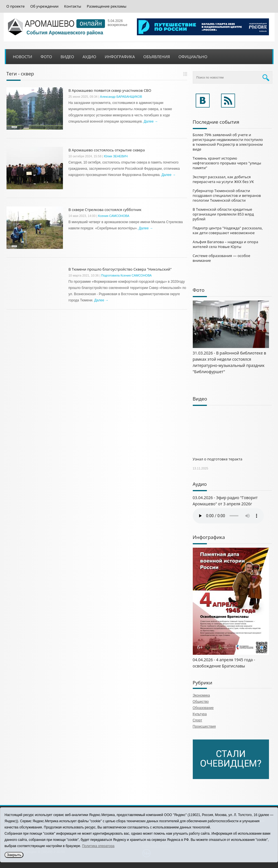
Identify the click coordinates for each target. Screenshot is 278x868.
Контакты (73, 6)
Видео (67, 57)
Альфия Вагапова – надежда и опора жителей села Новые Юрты (226, 244)
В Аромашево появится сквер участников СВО (110, 90)
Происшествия (204, 726)
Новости (23, 57)
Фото (46, 57)
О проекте (16, 6)
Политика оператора (98, 846)
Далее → (151, 121)
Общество (201, 702)
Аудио (89, 57)
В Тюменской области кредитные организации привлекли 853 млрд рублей (223, 214)
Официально (193, 57)
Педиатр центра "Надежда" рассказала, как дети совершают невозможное (228, 230)
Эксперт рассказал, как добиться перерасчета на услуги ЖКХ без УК (223, 179)
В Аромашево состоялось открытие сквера (107, 150)
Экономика (201, 695)
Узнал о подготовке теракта (218, 459)
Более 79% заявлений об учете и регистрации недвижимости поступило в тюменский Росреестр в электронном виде (228, 142)
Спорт (198, 720)
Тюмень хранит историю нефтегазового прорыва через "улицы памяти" (227, 163)
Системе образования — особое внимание (222, 258)
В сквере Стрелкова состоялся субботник (105, 210)
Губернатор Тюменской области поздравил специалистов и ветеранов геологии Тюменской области (227, 195)
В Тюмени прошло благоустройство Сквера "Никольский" (120, 269)
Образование (203, 708)
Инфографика (120, 57)
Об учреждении (44, 6)
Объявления (157, 57)
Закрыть (14, 855)
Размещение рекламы (106, 6)
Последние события (216, 122)
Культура (200, 714)
